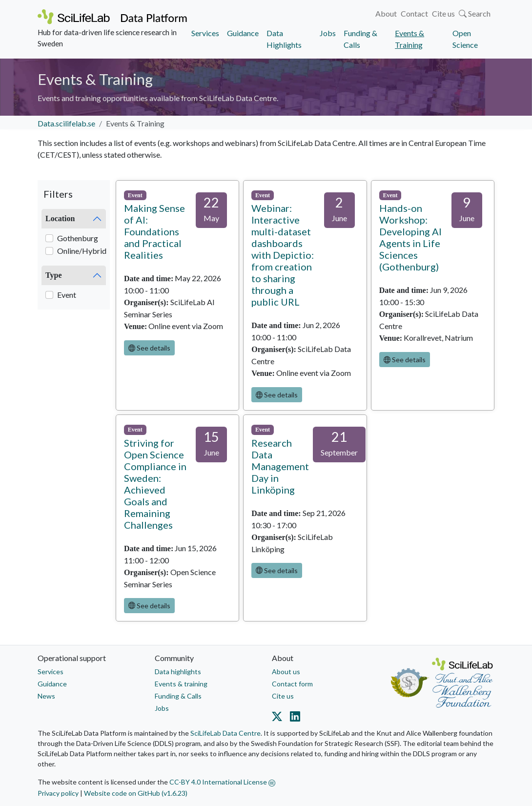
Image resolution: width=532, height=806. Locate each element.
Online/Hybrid (82, 251)
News (46, 696)
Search (475, 13)
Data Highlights (284, 39)
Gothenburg (78, 238)
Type (53, 275)
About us (286, 672)
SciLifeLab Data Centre (225, 733)
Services (205, 33)
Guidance (243, 33)
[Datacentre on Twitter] (279, 719)
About (386, 13)
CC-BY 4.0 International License (222, 782)
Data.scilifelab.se (66, 123)
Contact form (292, 684)
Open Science (465, 39)
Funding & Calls (360, 39)
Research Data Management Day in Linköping (280, 466)
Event (67, 295)
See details (149, 348)
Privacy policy (58, 793)
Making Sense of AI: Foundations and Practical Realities (154, 231)
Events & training (181, 684)
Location (60, 218)
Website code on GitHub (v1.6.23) (136, 793)
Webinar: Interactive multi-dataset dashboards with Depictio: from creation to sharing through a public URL (283, 255)
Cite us (443, 13)
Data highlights (178, 672)
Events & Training (409, 39)
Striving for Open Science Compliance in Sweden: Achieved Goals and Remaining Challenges (155, 484)
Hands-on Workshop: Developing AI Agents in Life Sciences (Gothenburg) (410, 237)
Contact (414, 13)
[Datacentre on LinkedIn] (293, 719)
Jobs (328, 33)
